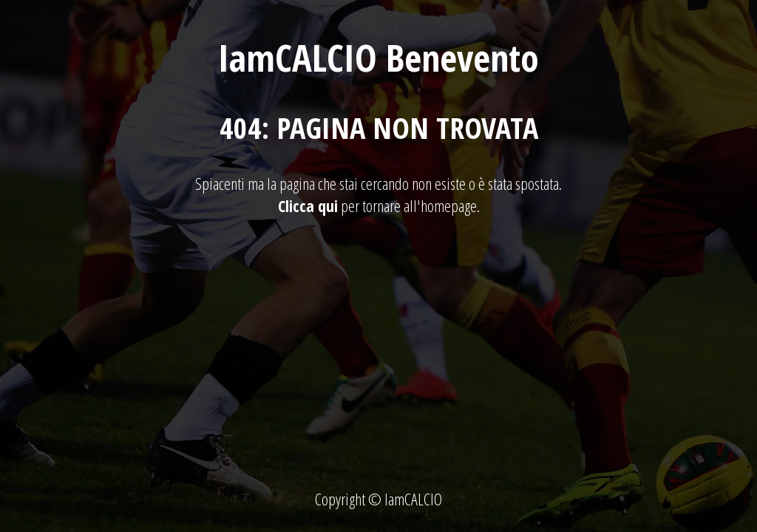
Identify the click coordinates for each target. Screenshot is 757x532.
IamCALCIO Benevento (378, 58)
